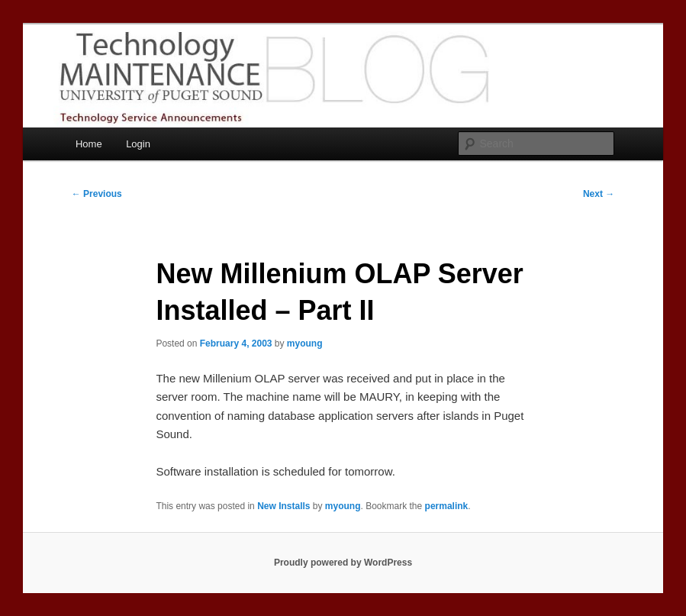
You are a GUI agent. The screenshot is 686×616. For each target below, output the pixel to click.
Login (138, 144)
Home (89, 144)
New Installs (283, 506)
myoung (305, 343)
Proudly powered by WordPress (343, 563)
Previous (97, 194)
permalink (447, 506)
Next (599, 194)
